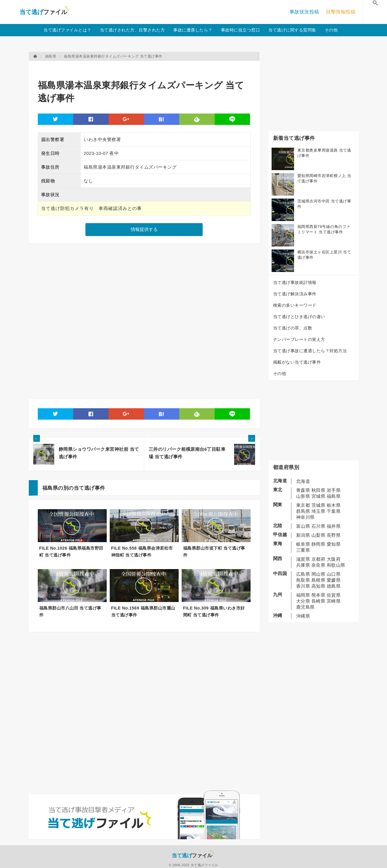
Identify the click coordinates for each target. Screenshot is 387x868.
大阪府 (334, 559)
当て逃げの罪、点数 (293, 328)
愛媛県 (334, 580)
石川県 (319, 526)
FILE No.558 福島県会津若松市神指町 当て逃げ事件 (142, 552)
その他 (331, 30)
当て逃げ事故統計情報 (295, 282)
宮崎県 (334, 601)
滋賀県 (303, 559)
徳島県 (334, 586)
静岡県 (319, 544)
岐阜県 (303, 544)
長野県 (334, 535)
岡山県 (319, 574)
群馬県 (303, 511)
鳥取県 (303, 580)
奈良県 (319, 565)
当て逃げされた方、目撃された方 (132, 30)
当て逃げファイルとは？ (67, 30)
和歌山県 (336, 565)
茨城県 (319, 505)
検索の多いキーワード (295, 305)
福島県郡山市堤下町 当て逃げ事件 (214, 552)
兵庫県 (303, 565)
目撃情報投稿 (341, 12)
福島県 (334, 496)
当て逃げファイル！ (44, 12)
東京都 (303, 505)
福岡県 (303, 595)
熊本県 (319, 595)
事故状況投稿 (304, 12)
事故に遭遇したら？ (193, 30)
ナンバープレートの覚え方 (299, 339)
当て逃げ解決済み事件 (295, 294)
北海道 (303, 481)
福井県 (334, 526)
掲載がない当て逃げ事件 (297, 362)
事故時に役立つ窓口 (241, 30)
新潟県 (303, 535)
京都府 (319, 559)
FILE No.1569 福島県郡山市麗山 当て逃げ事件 (143, 611)
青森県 (303, 490)
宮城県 (319, 496)
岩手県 (334, 490)
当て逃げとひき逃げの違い (299, 317)
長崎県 (319, 601)
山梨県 (319, 535)
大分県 (303, 601)
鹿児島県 (305, 607)
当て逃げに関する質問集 (292, 30)
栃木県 (334, 505)
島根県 (319, 580)
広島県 (303, 574)
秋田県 (319, 490)
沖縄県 (303, 616)
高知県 (319, 586)
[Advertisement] (147, 68)
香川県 (303, 586)
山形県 (303, 496)
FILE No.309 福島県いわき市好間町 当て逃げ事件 (214, 611)
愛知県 (334, 544)
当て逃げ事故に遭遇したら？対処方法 (310, 351)
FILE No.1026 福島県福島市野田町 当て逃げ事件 (71, 552)
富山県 (303, 526)
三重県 (303, 550)
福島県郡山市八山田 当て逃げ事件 (70, 611)
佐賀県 (334, 595)
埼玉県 (319, 511)
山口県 (334, 574)
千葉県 (334, 511)
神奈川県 (305, 517)
